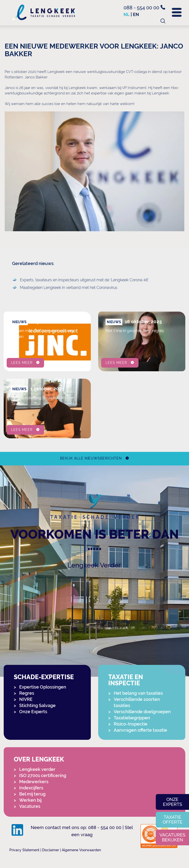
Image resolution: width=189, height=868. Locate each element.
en (136, 14)
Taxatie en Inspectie (126, 680)
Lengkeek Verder (94, 565)
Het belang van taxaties (138, 693)
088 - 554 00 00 (144, 8)
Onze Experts (33, 712)
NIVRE (26, 699)
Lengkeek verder (37, 769)
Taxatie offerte (173, 820)
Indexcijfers (31, 788)
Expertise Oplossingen (43, 687)
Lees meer (22, 363)
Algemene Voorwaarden (81, 850)
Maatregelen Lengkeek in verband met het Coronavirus (48, 288)
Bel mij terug (32, 794)
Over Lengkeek (39, 759)
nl (127, 14)
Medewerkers (34, 782)
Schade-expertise (44, 677)
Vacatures (30, 806)
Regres (27, 693)
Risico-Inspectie (131, 724)
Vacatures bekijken (172, 837)
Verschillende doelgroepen (142, 712)
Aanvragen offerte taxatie (140, 730)
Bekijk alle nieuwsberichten (91, 458)
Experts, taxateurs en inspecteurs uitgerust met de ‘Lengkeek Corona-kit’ (48, 280)
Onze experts (173, 802)
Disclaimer (51, 850)
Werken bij (30, 800)
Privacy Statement (24, 850)
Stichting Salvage (37, 705)
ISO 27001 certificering (43, 775)
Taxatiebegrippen (132, 718)
